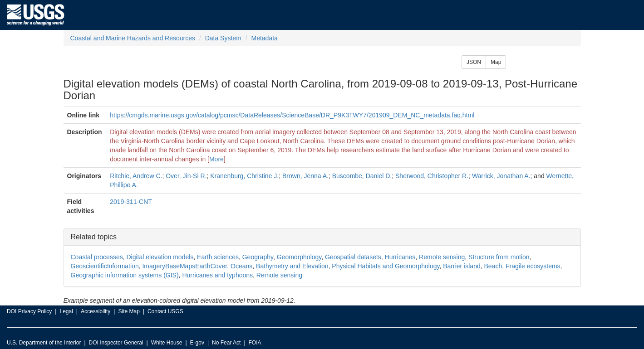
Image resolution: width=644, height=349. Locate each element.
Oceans (241, 266)
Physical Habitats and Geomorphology (386, 266)
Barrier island (462, 266)
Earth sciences (218, 257)
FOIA (255, 343)
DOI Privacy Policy (29, 311)
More (216, 159)
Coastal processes (97, 257)
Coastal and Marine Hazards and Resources (133, 38)
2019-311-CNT (131, 202)
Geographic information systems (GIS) (125, 275)
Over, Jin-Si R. (186, 176)
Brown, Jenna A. (305, 176)
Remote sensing (442, 257)
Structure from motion (499, 257)
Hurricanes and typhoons (217, 275)
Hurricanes (400, 257)
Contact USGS (165, 311)
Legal (66, 311)
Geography (258, 257)
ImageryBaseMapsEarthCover (184, 266)
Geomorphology (299, 257)
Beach (493, 266)
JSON (474, 62)
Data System (223, 38)
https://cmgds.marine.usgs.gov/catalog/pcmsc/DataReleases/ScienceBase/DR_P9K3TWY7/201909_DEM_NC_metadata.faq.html (292, 115)
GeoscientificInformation (105, 266)
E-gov (197, 343)
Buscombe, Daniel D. (362, 176)
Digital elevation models (160, 257)
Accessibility (96, 311)
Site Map (129, 311)
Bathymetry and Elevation (292, 266)
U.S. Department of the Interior (44, 343)
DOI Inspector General (116, 343)
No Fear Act (226, 343)
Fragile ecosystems (533, 266)
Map (496, 62)
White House (167, 343)
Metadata (264, 38)
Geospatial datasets (353, 257)
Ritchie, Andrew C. (136, 176)
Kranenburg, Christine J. (244, 176)
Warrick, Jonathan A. (501, 176)
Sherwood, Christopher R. (432, 176)
